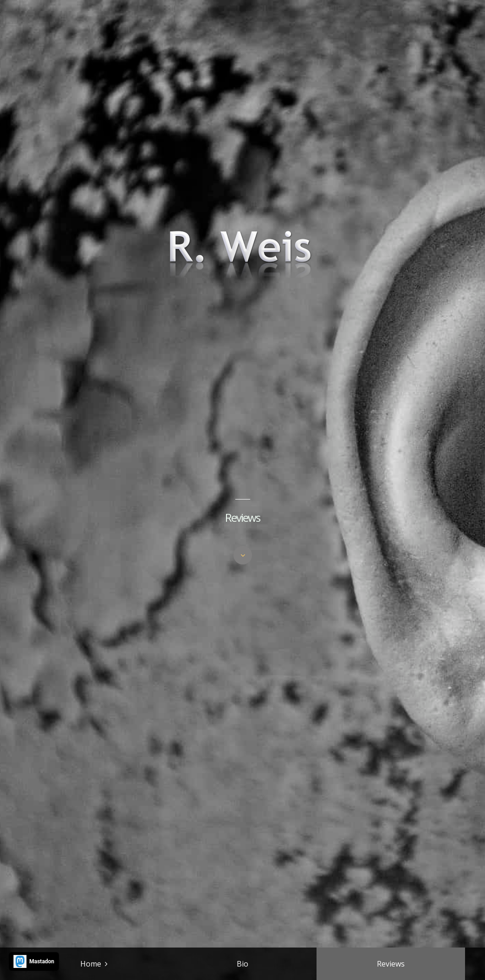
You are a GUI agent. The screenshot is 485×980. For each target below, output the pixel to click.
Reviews (391, 964)
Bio (242, 964)
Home (91, 964)
